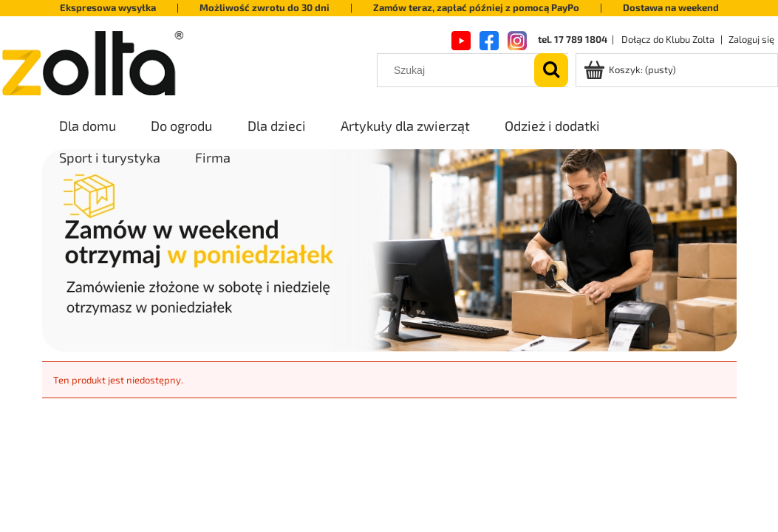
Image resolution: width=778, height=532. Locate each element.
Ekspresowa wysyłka (108, 7)
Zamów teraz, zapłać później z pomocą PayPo (476, 7)
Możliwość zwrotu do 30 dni (265, 7)
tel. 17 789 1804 (573, 39)
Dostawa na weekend (671, 7)
